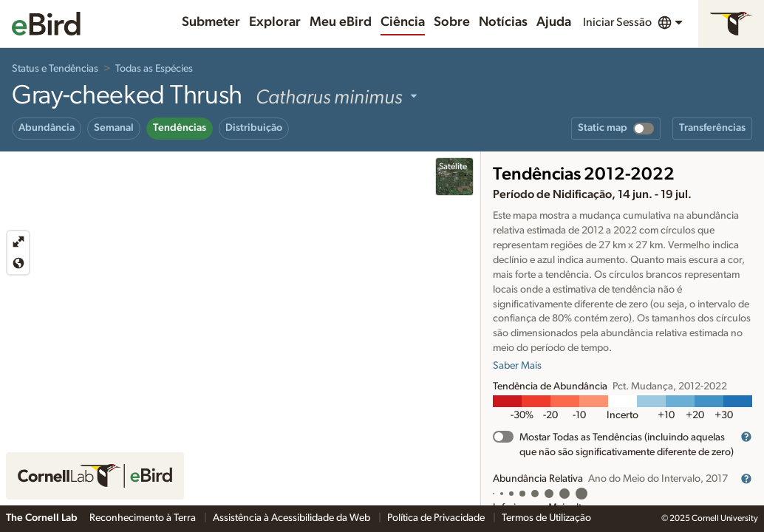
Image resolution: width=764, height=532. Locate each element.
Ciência (403, 22)
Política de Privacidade (437, 518)
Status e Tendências (55, 69)
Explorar (275, 22)
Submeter (211, 22)
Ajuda (554, 22)
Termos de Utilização (546, 518)
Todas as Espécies (154, 69)
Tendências (180, 128)
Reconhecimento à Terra (144, 518)
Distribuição (254, 128)
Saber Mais (517, 366)
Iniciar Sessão (617, 22)
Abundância (47, 128)
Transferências (712, 128)
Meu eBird (341, 22)
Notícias (503, 22)
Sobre (452, 22)
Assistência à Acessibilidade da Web (293, 518)
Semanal (114, 128)
